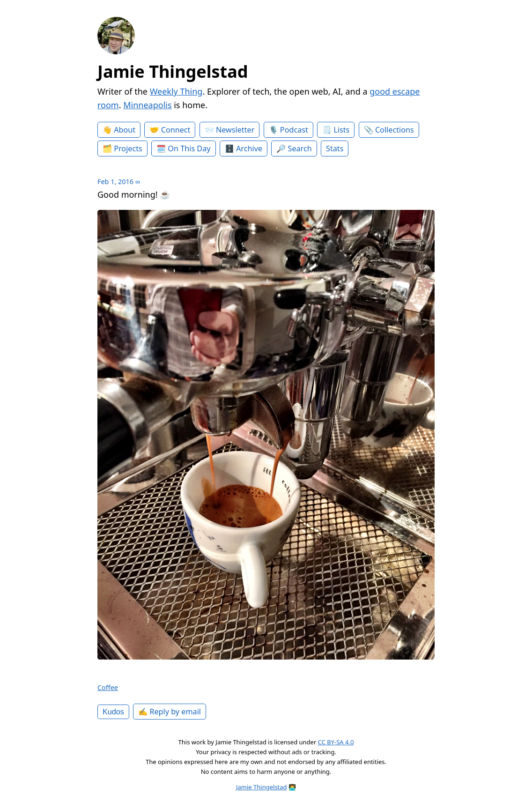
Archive (249, 148)
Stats (335, 148)
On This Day (189, 148)
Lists (341, 130)
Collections (395, 130)
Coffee (108, 687)
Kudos (113, 712)
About (125, 130)
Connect (176, 130)
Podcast (294, 130)
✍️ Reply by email (170, 712)
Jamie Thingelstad (173, 71)
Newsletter (235, 130)
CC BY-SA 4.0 (336, 742)
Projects (128, 148)
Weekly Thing (176, 91)
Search (300, 148)
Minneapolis (147, 105)
